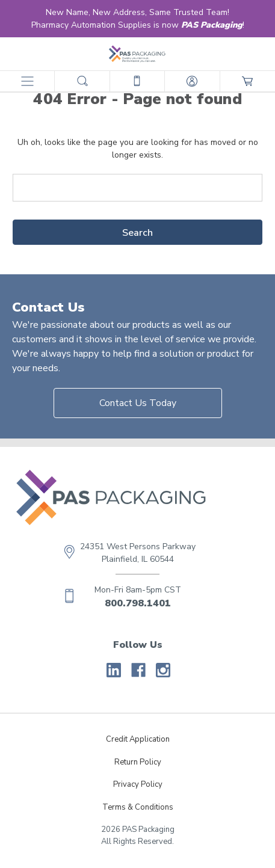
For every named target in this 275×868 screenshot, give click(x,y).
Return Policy (138, 762)
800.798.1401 (138, 603)
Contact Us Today (138, 403)
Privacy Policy (138, 784)
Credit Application (138, 739)
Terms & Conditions (138, 807)
